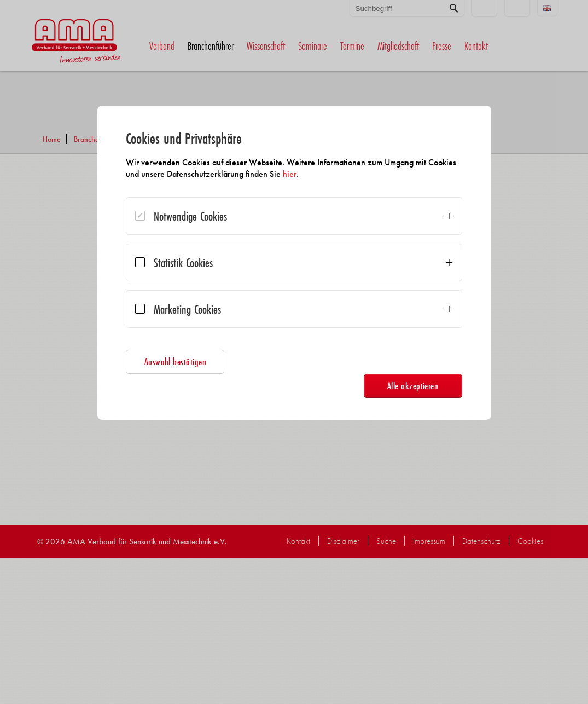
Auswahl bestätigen (182, 362)
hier (326, 174)
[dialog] (294, 263)
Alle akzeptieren (407, 386)
